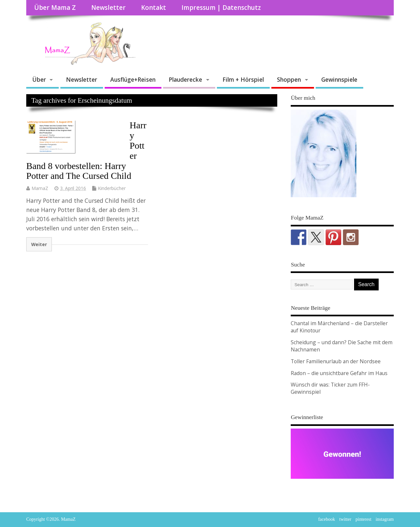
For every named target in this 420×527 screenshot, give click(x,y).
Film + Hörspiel (243, 79)
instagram (385, 519)
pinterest (364, 519)
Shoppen (289, 79)
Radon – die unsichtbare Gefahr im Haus (339, 373)
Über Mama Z (55, 8)
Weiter (39, 244)
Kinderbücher (112, 188)
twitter (345, 519)
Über (39, 79)
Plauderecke (185, 79)
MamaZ (40, 188)
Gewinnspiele (339, 79)
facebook (327, 519)
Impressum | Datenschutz (221, 8)
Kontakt (154, 8)
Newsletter (108, 8)
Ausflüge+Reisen (133, 79)
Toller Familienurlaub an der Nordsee (336, 361)
